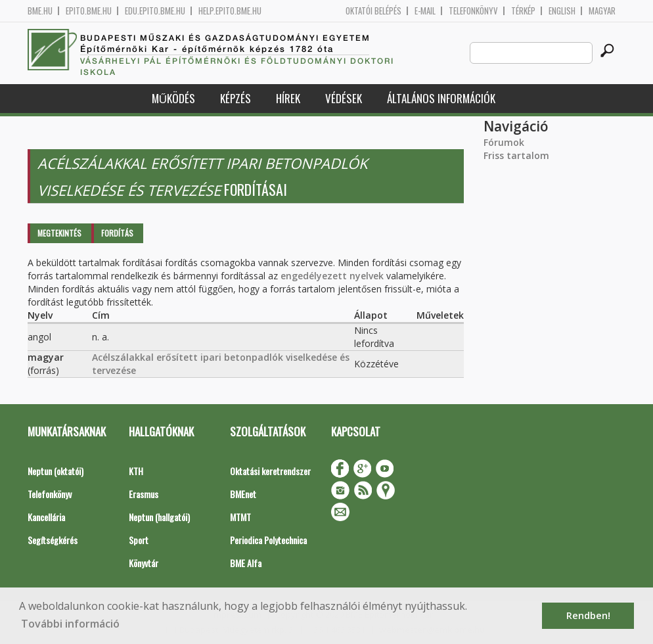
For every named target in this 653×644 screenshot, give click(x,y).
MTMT (240, 517)
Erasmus (144, 494)
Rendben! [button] (588, 615)
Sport (139, 540)
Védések (344, 98)
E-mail (425, 11)
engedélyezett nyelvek (332, 276)
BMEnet (243, 494)
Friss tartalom (516, 155)
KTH (136, 471)
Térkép (523, 11)
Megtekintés (59, 233)
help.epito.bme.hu (230, 11)
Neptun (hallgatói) (159, 517)
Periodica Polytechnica (268, 540)
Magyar (602, 11)
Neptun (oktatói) (56, 471)
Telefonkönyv (473, 11)
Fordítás (117, 233)
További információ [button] (70, 624)
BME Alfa (246, 563)
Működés (173, 98)
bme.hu (40, 11)
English (562, 11)
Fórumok (504, 142)
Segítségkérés (53, 540)
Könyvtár (144, 563)
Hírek (288, 98)
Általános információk (441, 98)
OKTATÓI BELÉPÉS (373, 11)
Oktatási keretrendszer (270, 471)
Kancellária (46, 517)
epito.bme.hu (89, 11)
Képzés (236, 98)
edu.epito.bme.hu (155, 11)
